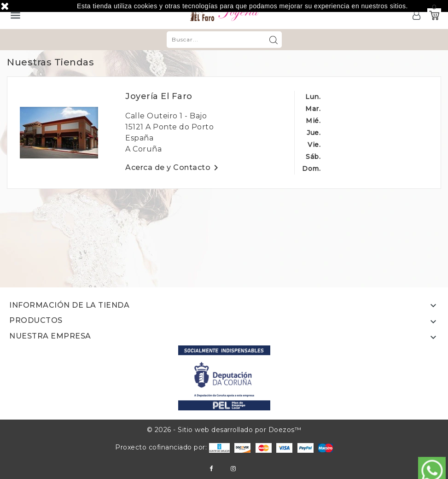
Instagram (233, 469)
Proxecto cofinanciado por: (172, 447)
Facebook (211, 469)
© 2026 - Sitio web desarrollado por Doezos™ (224, 430)
